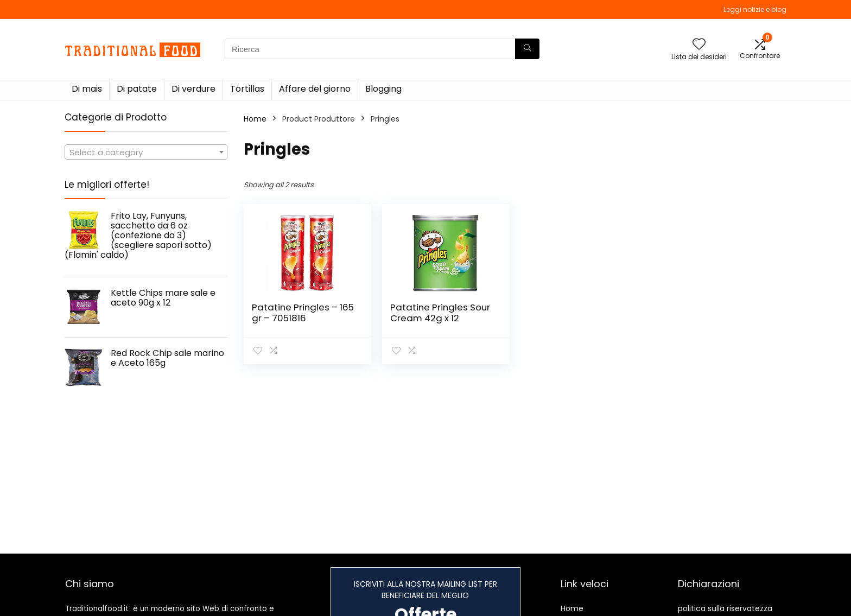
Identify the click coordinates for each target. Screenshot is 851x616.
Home (255, 119)
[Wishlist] (699, 45)
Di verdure (193, 89)
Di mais (87, 89)
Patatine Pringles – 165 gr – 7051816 (303, 313)
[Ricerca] (527, 49)
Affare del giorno (315, 89)
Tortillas (247, 89)
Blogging (383, 89)
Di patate (137, 89)
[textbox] (146, 153)
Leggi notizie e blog (755, 9)
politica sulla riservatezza (725, 608)
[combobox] (146, 152)
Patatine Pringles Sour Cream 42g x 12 (440, 313)
